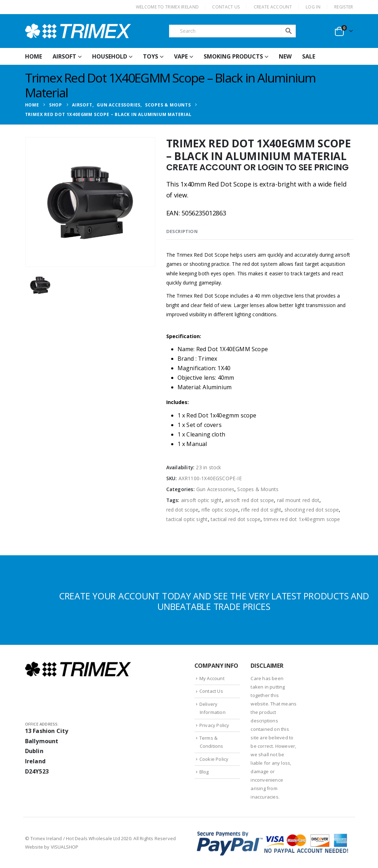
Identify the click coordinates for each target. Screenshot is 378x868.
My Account (212, 678)
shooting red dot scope (312, 510)
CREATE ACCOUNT (273, 7)
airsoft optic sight (202, 500)
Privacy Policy (214, 725)
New (285, 56)
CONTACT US (226, 7)
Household (110, 56)
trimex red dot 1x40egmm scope (302, 519)
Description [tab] (182, 231)
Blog (204, 772)
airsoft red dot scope (249, 500)
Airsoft (64, 56)
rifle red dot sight (261, 510)
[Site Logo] (78, 31)
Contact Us (211, 691)
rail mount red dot (298, 500)
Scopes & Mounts (258, 489)
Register (344, 7)
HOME (34, 56)
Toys (151, 56)
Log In (313, 7)
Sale (309, 56)
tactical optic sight (187, 519)
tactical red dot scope (236, 519)
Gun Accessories (215, 489)
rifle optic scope (220, 510)
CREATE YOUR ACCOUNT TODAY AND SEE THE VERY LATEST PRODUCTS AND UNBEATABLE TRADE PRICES (214, 601)
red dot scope (182, 510)
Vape (181, 56)
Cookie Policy (214, 759)
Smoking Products (233, 56)
